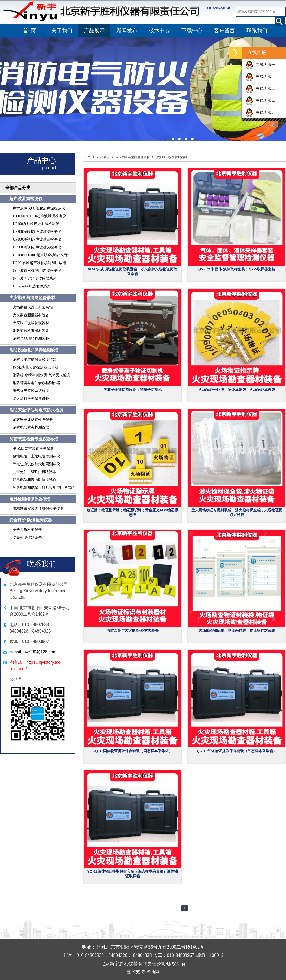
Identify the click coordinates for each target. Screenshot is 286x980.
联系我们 (257, 30)
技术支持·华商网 (143, 972)
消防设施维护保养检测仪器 (35, 360)
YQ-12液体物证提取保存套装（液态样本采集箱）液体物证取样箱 (132, 874)
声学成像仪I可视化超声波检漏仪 (39, 208)
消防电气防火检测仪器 (31, 427)
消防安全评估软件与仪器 (33, 420)
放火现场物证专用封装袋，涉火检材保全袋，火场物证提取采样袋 (237, 512)
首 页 (29, 30)
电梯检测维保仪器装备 (30, 499)
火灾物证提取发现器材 (31, 323)
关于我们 (62, 30)
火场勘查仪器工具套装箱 (33, 307)
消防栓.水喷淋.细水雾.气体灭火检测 (41, 375)
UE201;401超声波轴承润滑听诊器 (39, 263)
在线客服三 (260, 88)
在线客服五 (260, 112)
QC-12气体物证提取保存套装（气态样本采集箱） (237, 751)
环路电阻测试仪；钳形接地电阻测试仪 (44, 488)
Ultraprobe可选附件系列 (32, 286)
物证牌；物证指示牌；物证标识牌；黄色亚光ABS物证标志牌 (133, 512)
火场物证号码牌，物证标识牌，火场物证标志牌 (237, 390)
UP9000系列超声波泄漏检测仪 (37, 247)
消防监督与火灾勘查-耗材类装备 (132, 630)
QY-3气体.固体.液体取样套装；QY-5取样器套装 (237, 269)
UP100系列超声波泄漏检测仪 (36, 224)
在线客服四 (260, 100)
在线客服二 (260, 76)
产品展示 (94, 30)
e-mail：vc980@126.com (33, 652)
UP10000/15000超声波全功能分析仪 (41, 255)
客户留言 (224, 30)
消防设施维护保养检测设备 (34, 350)
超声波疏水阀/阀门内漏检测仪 (37, 271)
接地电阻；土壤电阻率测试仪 (36, 456)
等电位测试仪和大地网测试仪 (36, 464)
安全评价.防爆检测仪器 (31, 520)
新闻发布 (127, 30)
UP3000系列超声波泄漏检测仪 (37, 239)
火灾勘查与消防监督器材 (32, 298)
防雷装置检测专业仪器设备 (34, 439)
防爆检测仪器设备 (27, 537)
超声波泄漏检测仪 (26, 199)
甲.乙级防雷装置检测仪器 (33, 449)
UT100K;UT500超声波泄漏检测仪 (39, 216)
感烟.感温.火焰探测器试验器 (35, 367)
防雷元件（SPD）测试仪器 (34, 472)
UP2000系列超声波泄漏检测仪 (37, 232)
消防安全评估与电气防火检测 (36, 410)
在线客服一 (260, 64)
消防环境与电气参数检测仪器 (36, 383)
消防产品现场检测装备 (31, 339)
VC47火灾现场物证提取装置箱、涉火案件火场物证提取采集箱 (132, 272)
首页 (88, 157)
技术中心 (159, 30)
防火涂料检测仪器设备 (31, 399)
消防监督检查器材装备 (31, 331)
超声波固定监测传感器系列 (35, 278)
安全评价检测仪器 (27, 530)
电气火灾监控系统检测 (31, 391)
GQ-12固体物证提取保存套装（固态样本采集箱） (132, 751)
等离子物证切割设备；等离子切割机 (133, 390)
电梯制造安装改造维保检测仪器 (38, 509)
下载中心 (192, 30)
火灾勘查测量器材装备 (31, 315)
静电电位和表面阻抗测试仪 (35, 480)
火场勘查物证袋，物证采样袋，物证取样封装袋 (237, 630)
